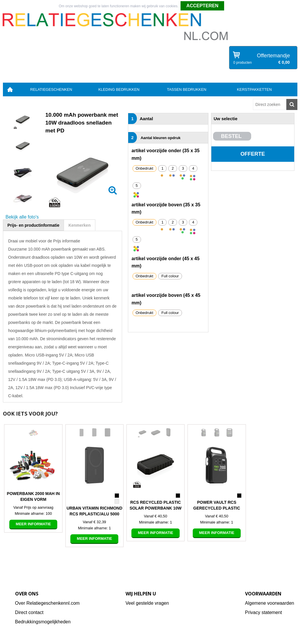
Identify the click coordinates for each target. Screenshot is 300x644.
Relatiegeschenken (51, 89)
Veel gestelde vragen (147, 603)
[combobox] (270, 104)
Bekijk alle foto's (22, 217)
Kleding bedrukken (119, 89)
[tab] (34, 225)
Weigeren (234, 6)
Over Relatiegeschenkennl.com (47, 603)
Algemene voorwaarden (270, 603)
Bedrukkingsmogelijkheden (43, 622)
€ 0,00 (284, 62)
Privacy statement (264, 612)
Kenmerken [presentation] (79, 225)
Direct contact (29, 612)
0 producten (243, 63)
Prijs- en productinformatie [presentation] (34, 225)
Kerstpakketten (254, 89)
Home (10, 89)
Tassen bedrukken (187, 89)
